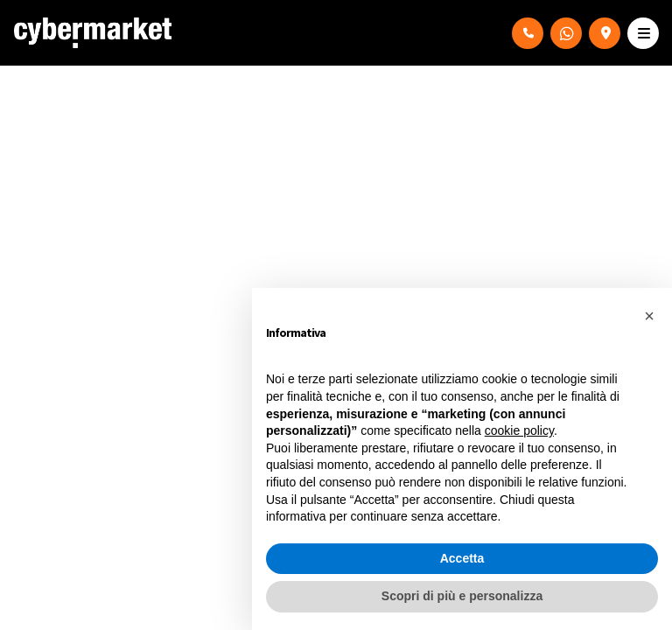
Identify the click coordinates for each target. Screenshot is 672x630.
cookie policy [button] (519, 430)
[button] (649, 316)
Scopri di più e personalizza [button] (462, 596)
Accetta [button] (462, 558)
